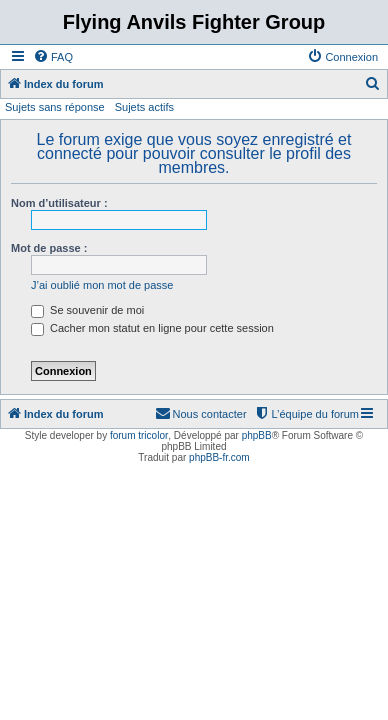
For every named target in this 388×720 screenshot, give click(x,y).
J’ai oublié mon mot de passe (102, 285)
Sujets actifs (144, 107)
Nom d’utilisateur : (59, 203)
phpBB (257, 435)
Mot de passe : (49, 248)
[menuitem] (53, 57)
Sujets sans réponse (55, 107)
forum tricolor (139, 435)
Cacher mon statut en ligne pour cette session (152, 328)
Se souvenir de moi (87, 310)
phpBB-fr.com (219, 457)
